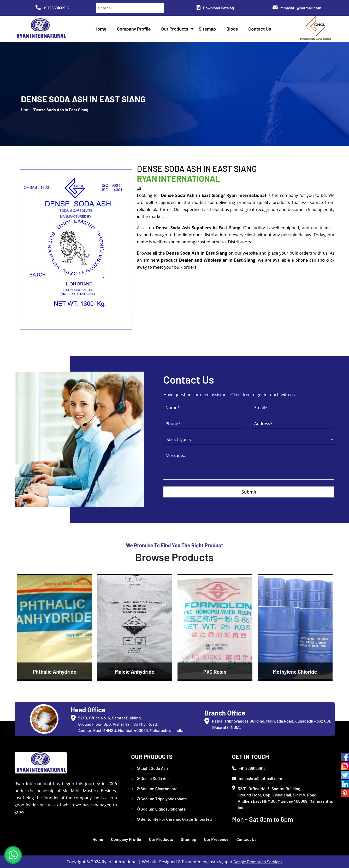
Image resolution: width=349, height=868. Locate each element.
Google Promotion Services (258, 862)
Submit (249, 492)
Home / (27, 110)
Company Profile (134, 29)
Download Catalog (215, 8)
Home (100, 29)
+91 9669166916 (52, 8)
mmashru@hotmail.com (297, 8)
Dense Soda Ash (153, 778)
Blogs (232, 29)
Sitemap (207, 29)
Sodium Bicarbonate (157, 788)
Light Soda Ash (152, 768)
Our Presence (216, 839)
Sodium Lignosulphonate (161, 809)
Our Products (175, 29)
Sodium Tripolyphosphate (162, 799)
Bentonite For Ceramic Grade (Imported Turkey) (174, 822)
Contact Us (260, 29)
